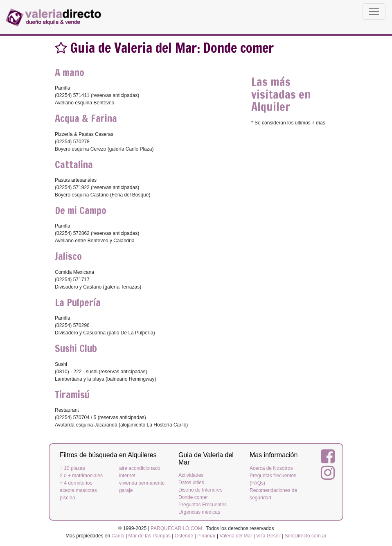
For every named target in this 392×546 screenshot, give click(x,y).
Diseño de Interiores (200, 490)
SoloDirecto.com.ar (306, 536)
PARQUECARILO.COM (176, 528)
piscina (67, 498)
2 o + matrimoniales (81, 476)
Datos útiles (191, 483)
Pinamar (206, 536)
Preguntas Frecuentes (203, 505)
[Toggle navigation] (374, 11)
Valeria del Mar (236, 536)
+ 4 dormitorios (76, 483)
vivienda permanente (142, 483)
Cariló (118, 536)
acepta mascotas (78, 490)
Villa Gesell (268, 536)
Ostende (184, 536)
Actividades (191, 475)
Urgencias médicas (199, 512)
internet (127, 476)
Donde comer (193, 497)
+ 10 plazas (72, 468)
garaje (126, 490)
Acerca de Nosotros (271, 468)
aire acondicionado (140, 468)
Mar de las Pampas (150, 536)
